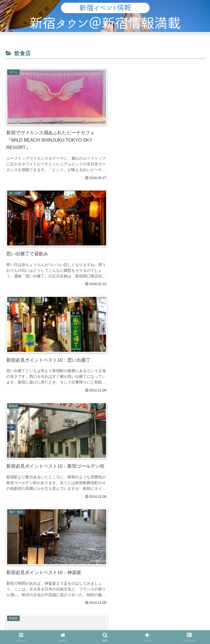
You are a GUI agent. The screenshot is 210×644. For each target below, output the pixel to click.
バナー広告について (37, 562)
